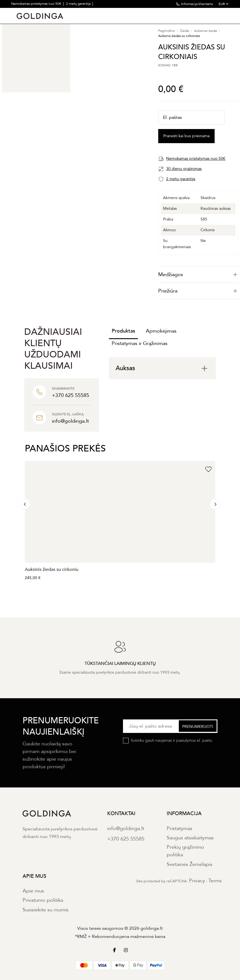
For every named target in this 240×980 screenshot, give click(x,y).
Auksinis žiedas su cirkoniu (52, 569)
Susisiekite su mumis (46, 910)
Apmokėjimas (161, 331)
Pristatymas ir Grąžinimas (140, 343)
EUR (224, 4)
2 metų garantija (79, 4)
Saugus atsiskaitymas (190, 838)
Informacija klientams (197, 4)
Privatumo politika (43, 900)
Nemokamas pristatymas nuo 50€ (37, 4)
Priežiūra (198, 291)
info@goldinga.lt (126, 829)
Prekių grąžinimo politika (185, 851)
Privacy (197, 881)
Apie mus (33, 891)
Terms (215, 881)
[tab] (198, 275)
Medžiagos (198, 275)
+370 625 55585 (126, 839)
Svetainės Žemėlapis (190, 864)
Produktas (123, 331)
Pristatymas (180, 829)
